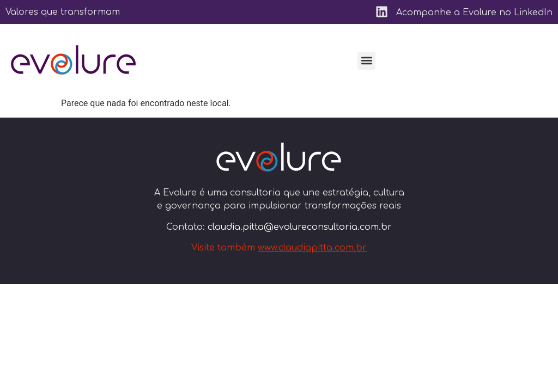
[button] (366, 61)
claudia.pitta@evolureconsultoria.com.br (300, 227)
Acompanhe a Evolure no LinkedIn (474, 13)
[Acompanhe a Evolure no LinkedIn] (382, 12)
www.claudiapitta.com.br (312, 248)
